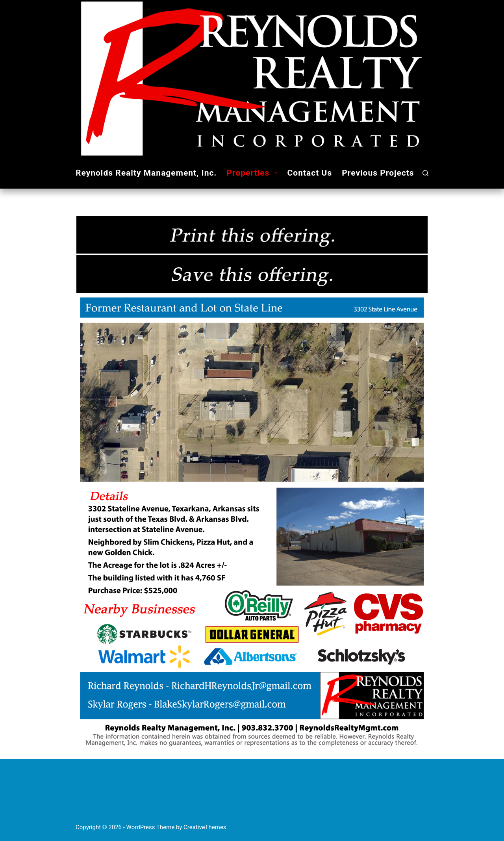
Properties (253, 173)
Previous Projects (378, 173)
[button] (276, 173)
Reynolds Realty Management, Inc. (146, 173)
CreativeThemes (205, 827)
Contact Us (310, 173)
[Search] (425, 173)
